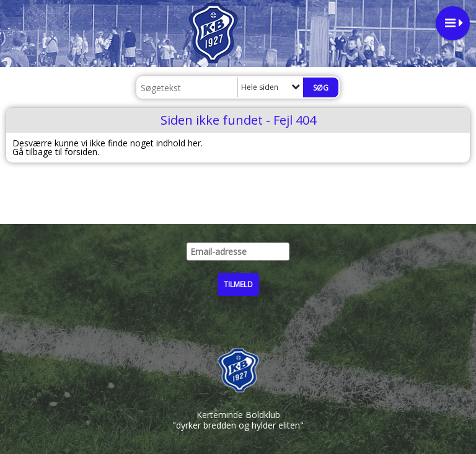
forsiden (81, 152)
